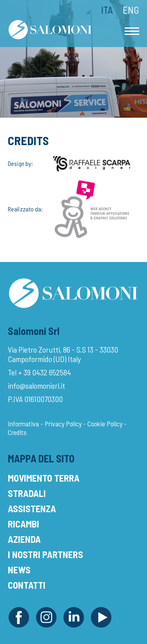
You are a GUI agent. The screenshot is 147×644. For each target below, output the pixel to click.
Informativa (23, 424)
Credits (17, 432)
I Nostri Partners (45, 554)
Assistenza (32, 508)
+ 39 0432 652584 (44, 372)
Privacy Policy (63, 424)
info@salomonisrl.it (36, 386)
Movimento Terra (44, 478)
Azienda (24, 539)
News (19, 570)
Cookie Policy (105, 424)
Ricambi (24, 524)
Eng (131, 10)
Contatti (27, 585)
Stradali (27, 493)
